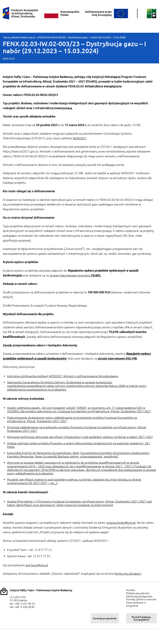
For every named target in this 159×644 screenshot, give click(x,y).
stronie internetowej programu (75, 275)
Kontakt (131, 590)
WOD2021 (80, 138)
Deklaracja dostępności (139, 596)
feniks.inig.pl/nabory (128, 574)
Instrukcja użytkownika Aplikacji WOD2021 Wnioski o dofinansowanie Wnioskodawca (63, 376)
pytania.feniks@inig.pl (121, 523)
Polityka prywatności (138, 593)
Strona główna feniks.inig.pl (19, 37)
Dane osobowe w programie (136, 604)
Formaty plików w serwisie (141, 599)
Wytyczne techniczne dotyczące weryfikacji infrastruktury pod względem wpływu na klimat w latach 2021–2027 (80, 437)
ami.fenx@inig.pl (37, 565)
